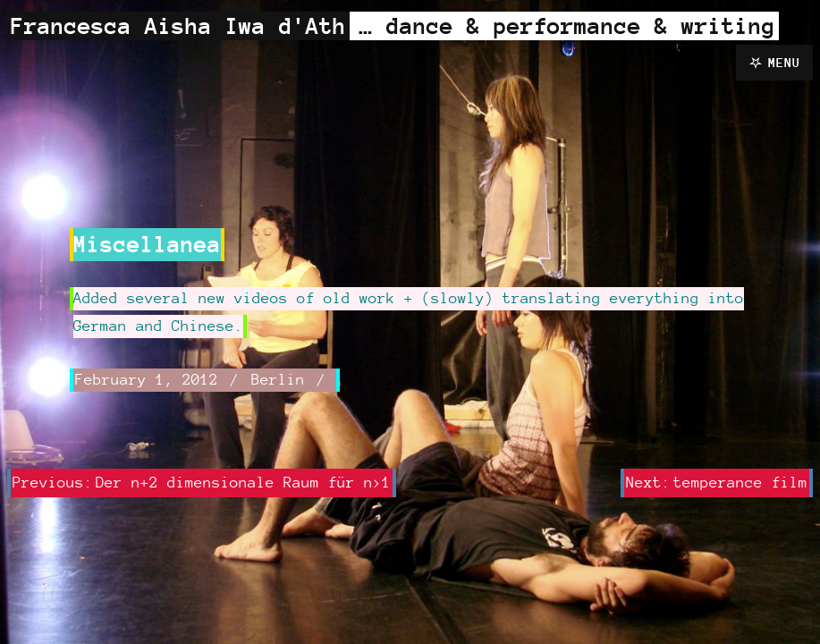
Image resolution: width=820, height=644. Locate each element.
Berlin (278, 379)
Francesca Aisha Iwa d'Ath (178, 25)
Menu (784, 62)
